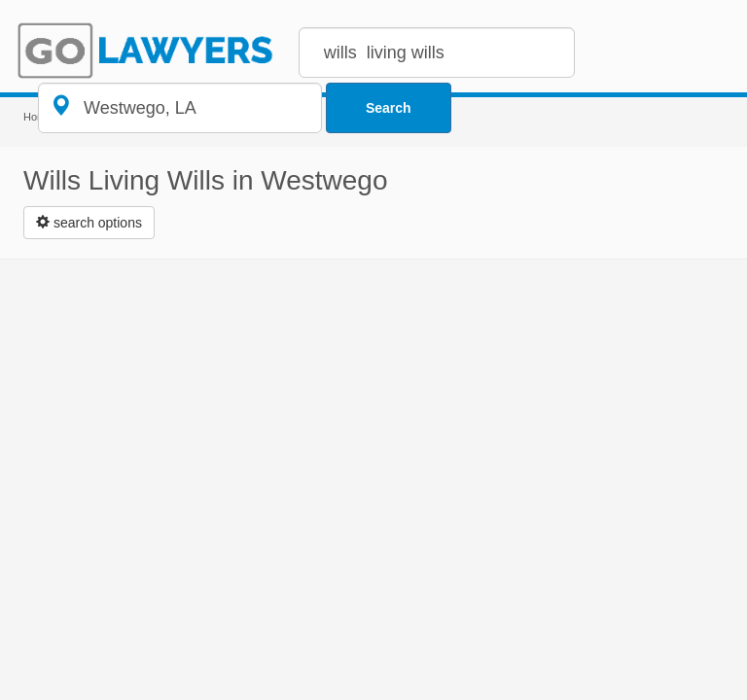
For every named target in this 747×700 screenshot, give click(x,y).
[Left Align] (89, 223)
